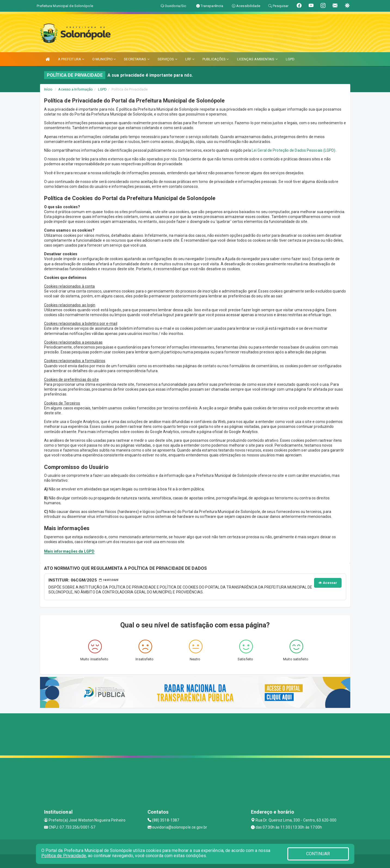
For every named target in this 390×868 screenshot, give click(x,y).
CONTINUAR (318, 854)
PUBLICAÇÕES (216, 59)
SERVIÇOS (167, 59)
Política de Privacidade (64, 856)
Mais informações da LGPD (69, 551)
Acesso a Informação (76, 89)
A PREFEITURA (71, 59)
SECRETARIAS (136, 59)
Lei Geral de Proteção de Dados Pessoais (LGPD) (294, 150)
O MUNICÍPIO (104, 59)
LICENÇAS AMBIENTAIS (257, 59)
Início (48, 89)
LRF (190, 59)
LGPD (290, 59)
